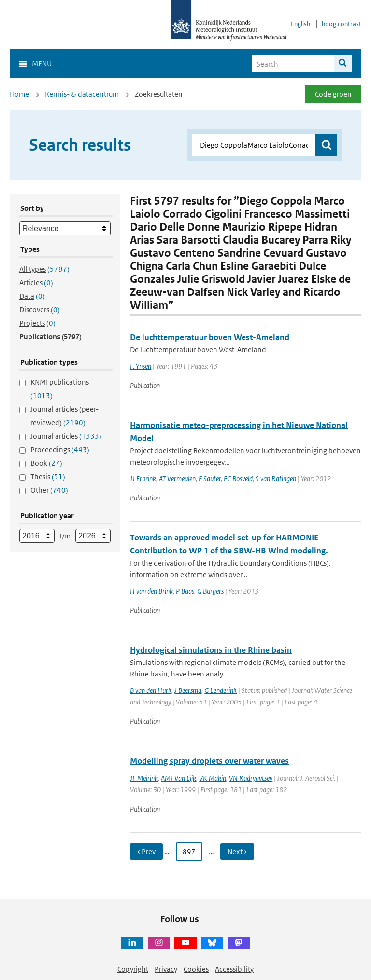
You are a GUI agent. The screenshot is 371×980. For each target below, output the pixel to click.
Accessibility (234, 969)
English (300, 24)
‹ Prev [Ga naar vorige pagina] (146, 851)
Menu (42, 63)
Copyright (133, 969)
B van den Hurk (151, 690)
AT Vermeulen (177, 478)
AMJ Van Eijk (178, 778)
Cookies (196, 969)
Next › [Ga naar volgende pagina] (237, 851)
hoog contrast (342, 24)
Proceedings (60, 449)
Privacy (166, 969)
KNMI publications (60, 389)
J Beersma (188, 690)
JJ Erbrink (143, 478)
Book (46, 463)
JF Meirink (144, 778)
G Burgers (210, 591)
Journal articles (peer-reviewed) (64, 416)
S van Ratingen (276, 478)
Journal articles (66, 436)
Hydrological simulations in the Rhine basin (211, 650)
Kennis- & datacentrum (82, 94)
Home (19, 94)
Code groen (333, 94)
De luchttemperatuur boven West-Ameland (210, 337)
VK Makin (213, 778)
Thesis (48, 476)
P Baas (185, 591)
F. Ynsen (141, 366)
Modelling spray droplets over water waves (209, 761)
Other (49, 490)
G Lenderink (221, 690)
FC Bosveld (238, 478)
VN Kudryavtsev (251, 778)
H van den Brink (151, 591)
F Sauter (210, 478)
